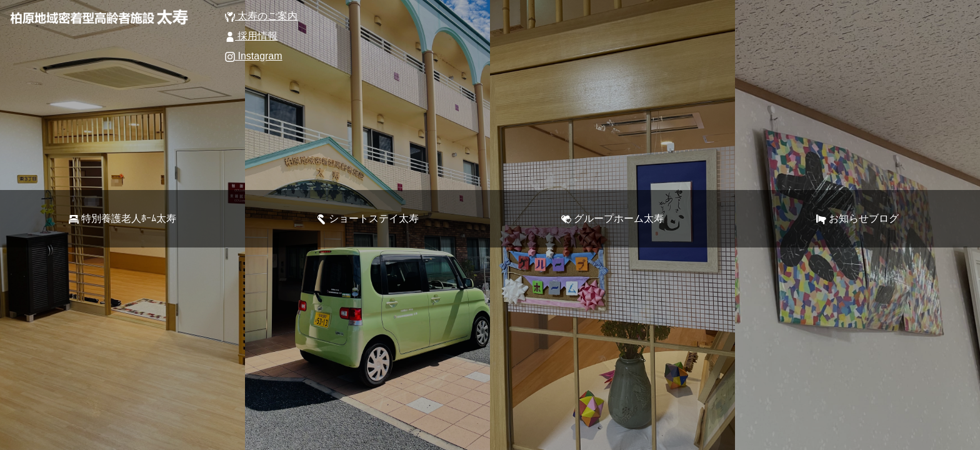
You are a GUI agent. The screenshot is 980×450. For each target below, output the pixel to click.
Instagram (254, 56)
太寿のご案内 (261, 16)
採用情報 (251, 36)
